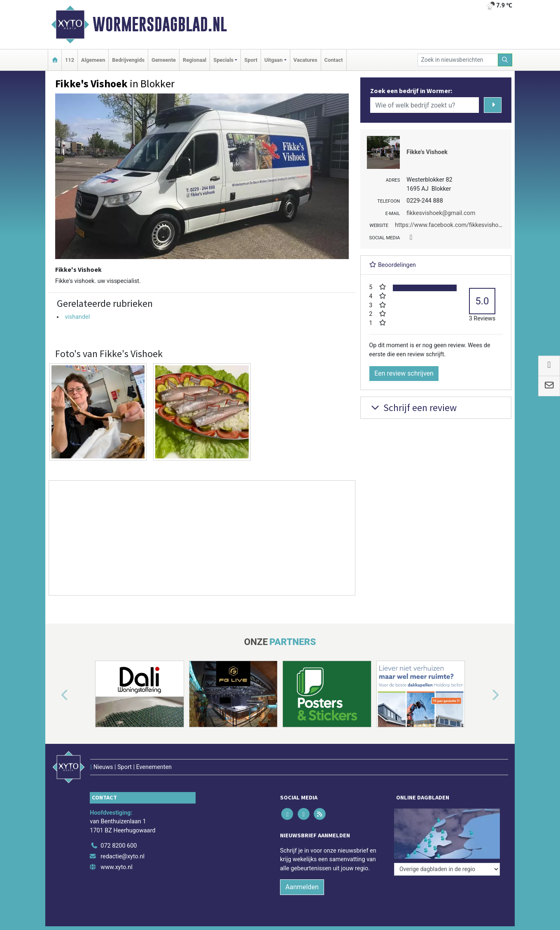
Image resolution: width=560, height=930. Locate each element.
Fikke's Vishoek (427, 152)
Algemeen (93, 60)
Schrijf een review (413, 408)
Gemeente (164, 60)
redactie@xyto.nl (122, 856)
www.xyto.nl (116, 867)
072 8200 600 (119, 846)
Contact (334, 60)
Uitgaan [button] (273, 60)
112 (70, 60)
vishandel (77, 317)
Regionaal (195, 60)
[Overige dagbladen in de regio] (447, 869)
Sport (251, 60)
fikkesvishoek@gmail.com (441, 213)
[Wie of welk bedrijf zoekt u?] (425, 105)
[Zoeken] (505, 60)
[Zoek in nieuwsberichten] (458, 60)
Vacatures (306, 60)
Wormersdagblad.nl (160, 24)
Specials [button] (223, 60)
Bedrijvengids (128, 60)
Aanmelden (302, 887)
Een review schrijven (404, 373)
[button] (55, 696)
